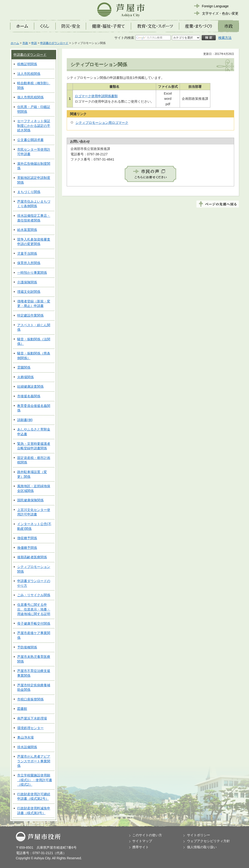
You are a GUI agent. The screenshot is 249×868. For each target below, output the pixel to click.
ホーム (15, 43)
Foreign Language (215, 6)
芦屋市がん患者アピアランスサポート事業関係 (34, 761)
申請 (34, 43)
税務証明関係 (27, 64)
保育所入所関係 (29, 263)
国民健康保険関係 (30, 500)
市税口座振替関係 (30, 699)
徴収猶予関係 (27, 538)
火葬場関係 (25, 377)
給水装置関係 (27, 230)
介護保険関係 (27, 282)
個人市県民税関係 (30, 97)
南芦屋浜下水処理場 (32, 718)
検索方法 (225, 38)
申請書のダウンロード (54, 43)
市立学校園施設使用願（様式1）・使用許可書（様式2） (35, 780)
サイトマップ (142, 841)
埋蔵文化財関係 (29, 292)
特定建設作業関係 (30, 315)
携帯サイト (141, 847)
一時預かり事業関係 (32, 273)
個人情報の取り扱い (202, 847)
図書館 (22, 709)
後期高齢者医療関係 (32, 557)
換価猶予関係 (27, 548)
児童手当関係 (27, 253)
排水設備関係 (27, 747)
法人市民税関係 (29, 74)
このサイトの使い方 (147, 835)
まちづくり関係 (29, 192)
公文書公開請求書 (30, 140)
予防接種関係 (27, 647)
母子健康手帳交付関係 (34, 623)
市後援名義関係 (29, 396)
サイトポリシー (199, 835)
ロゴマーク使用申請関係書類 (96, 96)
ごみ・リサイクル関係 (34, 595)
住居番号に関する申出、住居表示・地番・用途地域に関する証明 (34, 609)
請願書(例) (25, 420)
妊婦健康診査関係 (30, 386)
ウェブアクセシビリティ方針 (208, 841)
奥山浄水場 (25, 737)
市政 (25, 43)
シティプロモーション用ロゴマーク (102, 123)
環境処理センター (30, 728)
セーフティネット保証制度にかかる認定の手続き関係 (34, 126)
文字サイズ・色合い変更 (220, 13)
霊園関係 (24, 367)
